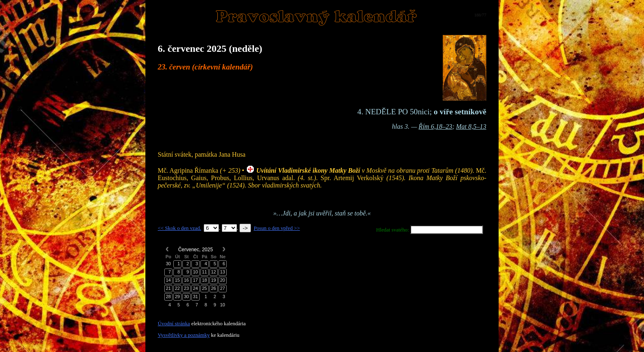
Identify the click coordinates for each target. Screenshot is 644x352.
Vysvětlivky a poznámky (184, 335)
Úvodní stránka (174, 324)
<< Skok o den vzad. (179, 228)
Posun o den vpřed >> (277, 228)
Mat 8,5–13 (471, 126)
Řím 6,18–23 (435, 126)
